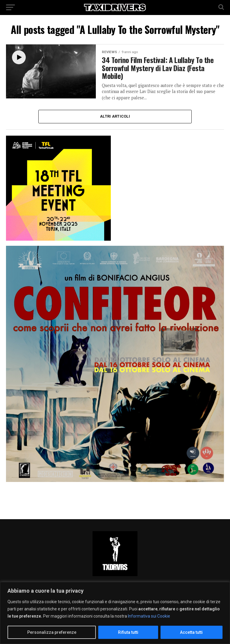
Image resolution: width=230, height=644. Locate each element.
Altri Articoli (115, 116)
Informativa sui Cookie (149, 616)
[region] (115, 613)
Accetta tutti (191, 632)
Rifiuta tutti (128, 632)
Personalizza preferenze (52, 632)
